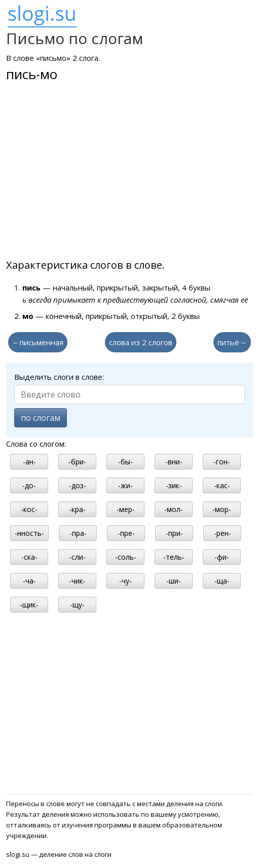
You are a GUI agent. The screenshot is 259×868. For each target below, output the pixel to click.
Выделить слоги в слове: (59, 377)
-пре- (126, 533)
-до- (29, 485)
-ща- (222, 581)
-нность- (29, 533)
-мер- (126, 509)
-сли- (77, 557)
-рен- (223, 533)
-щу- (77, 605)
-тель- (174, 557)
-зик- (174, 485)
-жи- (125, 485)
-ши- (174, 581)
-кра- (77, 509)
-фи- (222, 557)
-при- (174, 533)
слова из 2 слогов (141, 342)
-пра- (78, 533)
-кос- (29, 509)
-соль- (126, 557)
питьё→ (232, 342)
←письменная (38, 342)
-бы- (125, 462)
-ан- (29, 462)
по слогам (41, 418)
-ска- (29, 557)
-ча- (29, 581)
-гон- (222, 462)
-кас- (222, 485)
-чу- (125, 581)
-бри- (77, 462)
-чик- (77, 581)
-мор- (222, 509)
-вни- (174, 462)
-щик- (29, 605)
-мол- (174, 509)
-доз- (78, 485)
